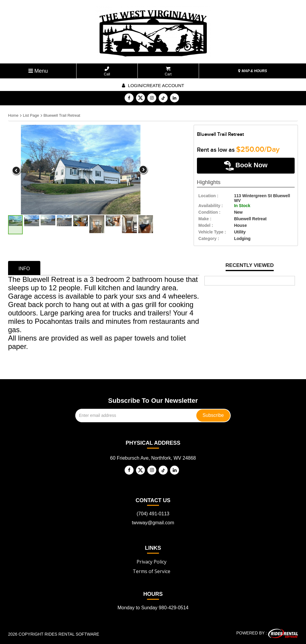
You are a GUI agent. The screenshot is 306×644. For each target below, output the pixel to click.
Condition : (209, 212)
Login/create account (153, 85)
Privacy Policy (152, 562)
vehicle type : (212, 232)
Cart (168, 71)
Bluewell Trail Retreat (62, 115)
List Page (31, 115)
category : (209, 239)
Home (13, 115)
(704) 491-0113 (153, 514)
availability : (211, 206)
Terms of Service (152, 571)
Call (107, 71)
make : (205, 219)
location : (208, 196)
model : (206, 225)
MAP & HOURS (253, 71)
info (24, 269)
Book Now (246, 166)
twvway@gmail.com (153, 523)
